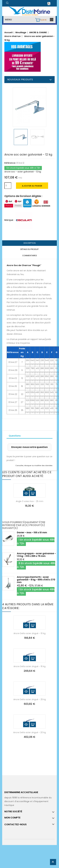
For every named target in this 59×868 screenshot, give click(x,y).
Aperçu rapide (26, 493)
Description (30, 243)
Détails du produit (29, 249)
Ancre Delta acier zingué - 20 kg (29, 732)
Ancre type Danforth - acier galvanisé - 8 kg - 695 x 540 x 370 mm (36, 580)
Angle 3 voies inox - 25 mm (30, 501)
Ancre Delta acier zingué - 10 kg (29, 633)
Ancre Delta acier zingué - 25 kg (30, 699)
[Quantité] (8, 186)
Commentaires (30, 256)
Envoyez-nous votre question (29, 447)
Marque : (9, 220)
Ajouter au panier (32, 186)
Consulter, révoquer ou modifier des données (34, 465)
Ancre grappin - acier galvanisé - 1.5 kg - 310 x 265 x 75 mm (36, 555)
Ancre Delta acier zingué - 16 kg (29, 666)
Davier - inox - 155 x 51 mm (32, 532)
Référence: (10, 163)
